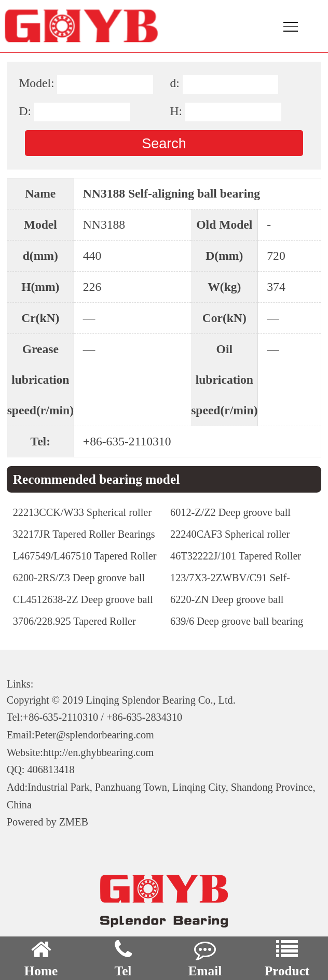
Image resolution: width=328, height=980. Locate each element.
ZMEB (74, 822)
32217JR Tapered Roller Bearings (84, 534)
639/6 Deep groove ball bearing (237, 621)
